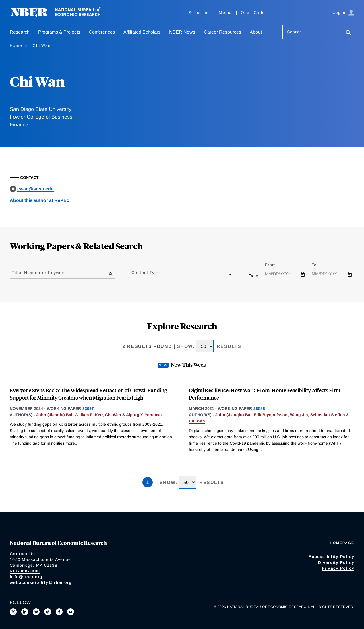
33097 (88, 408)
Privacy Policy (338, 568)
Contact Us (23, 554)
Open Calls (253, 13)
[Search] (348, 33)
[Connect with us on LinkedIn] (25, 612)
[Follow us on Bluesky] (36, 612)
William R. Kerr (89, 415)
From (275, 265)
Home (16, 45)
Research (20, 32)
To (319, 265)
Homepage (342, 543)
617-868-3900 (25, 571)
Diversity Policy (336, 562)
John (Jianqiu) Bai (54, 415)
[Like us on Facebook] (59, 612)
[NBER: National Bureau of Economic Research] (60, 15)
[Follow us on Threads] (48, 612)
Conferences (102, 32)
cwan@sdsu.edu (35, 189)
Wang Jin (299, 415)
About (256, 32)
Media (225, 13)
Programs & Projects (59, 32)
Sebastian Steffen (328, 415)
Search (295, 32)
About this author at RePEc (39, 200)
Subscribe (199, 13)
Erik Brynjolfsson (271, 415)
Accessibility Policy (331, 557)
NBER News (182, 32)
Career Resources (222, 32)
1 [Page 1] (148, 482)
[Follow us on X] (13, 612)
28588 (259, 408)
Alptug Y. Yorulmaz (144, 415)
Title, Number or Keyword (39, 273)
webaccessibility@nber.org (41, 582)
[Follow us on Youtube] (71, 612)
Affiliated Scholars (142, 32)
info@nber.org (26, 577)
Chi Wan (113, 415)
